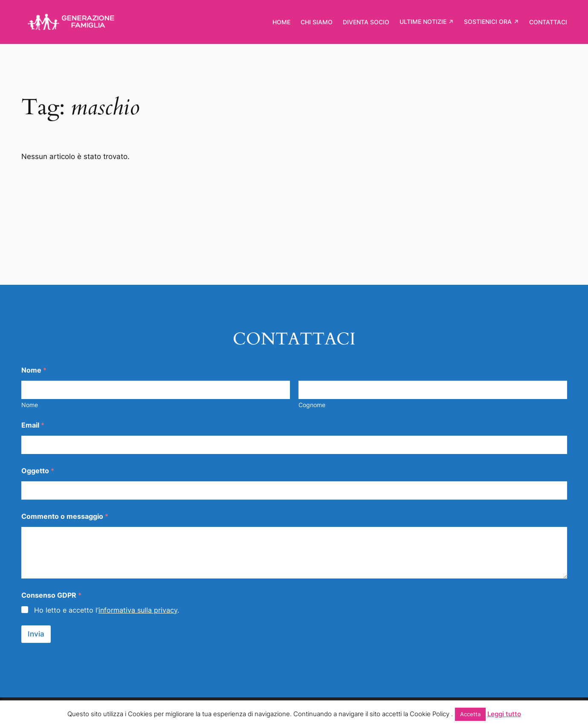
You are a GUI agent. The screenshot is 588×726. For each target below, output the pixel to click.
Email (33, 425)
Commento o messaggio (65, 516)
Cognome (312, 405)
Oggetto (38, 471)
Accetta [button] (470, 714)
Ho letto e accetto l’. (107, 610)
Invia (36, 634)
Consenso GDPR (51, 595)
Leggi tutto (504, 714)
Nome (30, 405)
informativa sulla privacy (138, 610)
